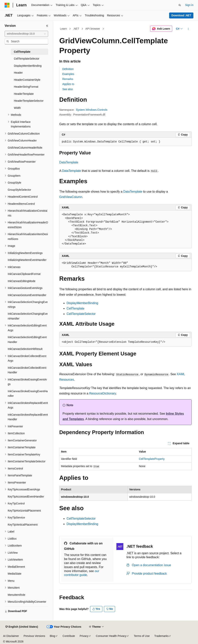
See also (68, 89)
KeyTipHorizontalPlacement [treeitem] (24, 511)
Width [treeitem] (17, 108)
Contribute (69, 636)
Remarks (68, 79)
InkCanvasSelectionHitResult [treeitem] (25, 349)
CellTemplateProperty (152, 459)
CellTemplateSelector (81, 314)
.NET (76, 29)
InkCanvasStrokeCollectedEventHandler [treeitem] (27, 370)
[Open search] (180, 5)
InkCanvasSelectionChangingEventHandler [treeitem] (28, 316)
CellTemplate (75, 308)
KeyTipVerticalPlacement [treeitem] (23, 525)
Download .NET (181, 15)
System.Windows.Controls (92, 110)
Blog (53, 636)
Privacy (84, 636)
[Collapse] (47, 26)
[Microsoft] (7, 5)
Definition (68, 69)
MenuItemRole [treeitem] (16, 595)
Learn (63, 29)
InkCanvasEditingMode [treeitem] (22, 281)
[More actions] (188, 29)
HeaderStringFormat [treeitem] (26, 87)
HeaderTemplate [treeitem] (24, 94)
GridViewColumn (71, 197)
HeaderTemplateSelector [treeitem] (29, 101)
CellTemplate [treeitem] (22, 52)
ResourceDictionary (103, 393)
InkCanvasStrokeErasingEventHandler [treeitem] (28, 394)
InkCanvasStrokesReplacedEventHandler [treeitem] (28, 417)
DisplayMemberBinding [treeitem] (28, 66)
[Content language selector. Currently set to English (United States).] (22, 627)
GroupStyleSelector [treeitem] (19, 190)
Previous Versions (34, 636)
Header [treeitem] (18, 73)
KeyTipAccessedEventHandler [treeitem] (26, 497)
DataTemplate (69, 162)
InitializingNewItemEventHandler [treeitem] (27, 260)
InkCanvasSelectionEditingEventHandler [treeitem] (27, 340)
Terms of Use (142, 636)
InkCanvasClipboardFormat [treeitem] (24, 274)
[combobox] (26, 34)
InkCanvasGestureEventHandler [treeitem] (27, 295)
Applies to (68, 84)
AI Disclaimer (11, 636)
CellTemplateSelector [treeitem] (27, 59)
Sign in (189, 5)
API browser (93, 29)
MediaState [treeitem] (15, 574)
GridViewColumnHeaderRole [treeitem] (25, 148)
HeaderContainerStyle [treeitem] (27, 80)
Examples (68, 74)
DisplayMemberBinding (82, 303)
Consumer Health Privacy (111, 636)
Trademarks (161, 636)
